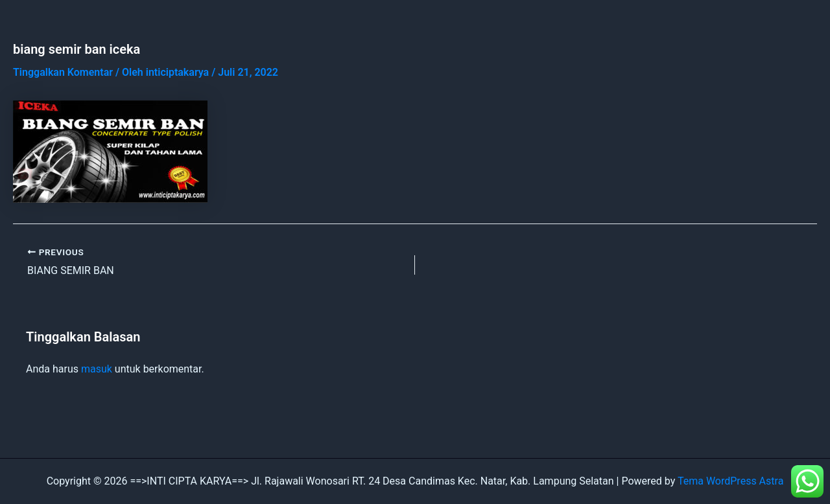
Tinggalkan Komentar (63, 72)
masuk (97, 369)
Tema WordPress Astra (730, 481)
